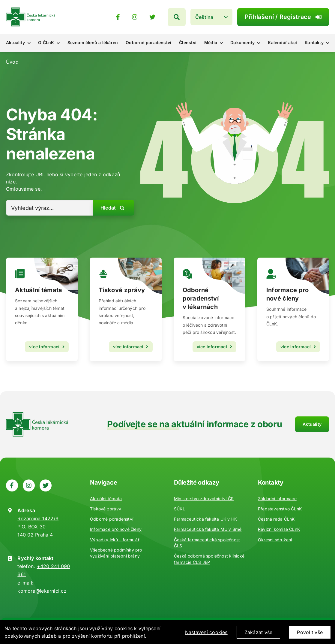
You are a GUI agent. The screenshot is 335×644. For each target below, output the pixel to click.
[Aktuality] (126, 309)
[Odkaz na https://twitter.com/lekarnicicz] (176, 17)
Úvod (12, 62)
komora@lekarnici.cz (42, 591)
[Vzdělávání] (42, 309)
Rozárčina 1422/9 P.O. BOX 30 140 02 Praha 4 (38, 527)
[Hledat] (199, 17)
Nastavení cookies (206, 637)
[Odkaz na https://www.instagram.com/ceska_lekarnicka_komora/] (158, 17)
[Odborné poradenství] (209, 309)
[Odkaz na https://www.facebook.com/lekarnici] (141, 17)
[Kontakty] (293, 309)
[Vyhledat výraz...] (50, 208)
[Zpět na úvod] (31, 10)
